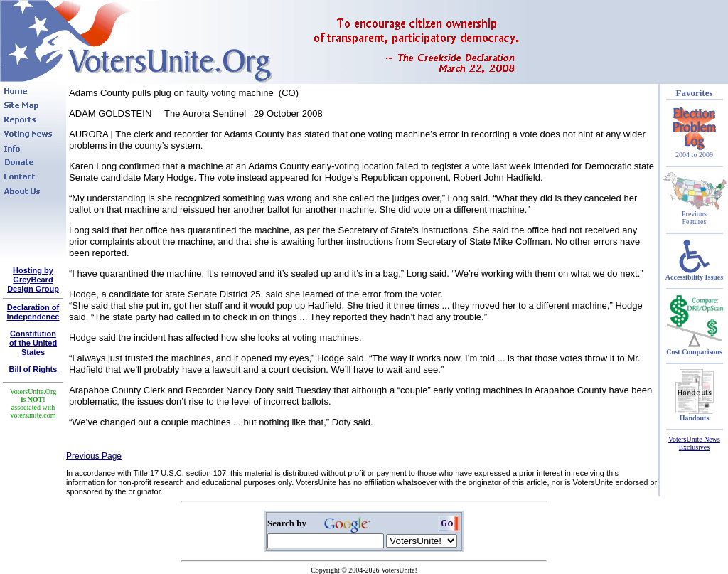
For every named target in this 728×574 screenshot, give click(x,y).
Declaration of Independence (33, 312)
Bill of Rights (33, 369)
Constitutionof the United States (33, 343)
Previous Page (94, 456)
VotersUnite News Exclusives (694, 443)
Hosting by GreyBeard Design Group (33, 280)
